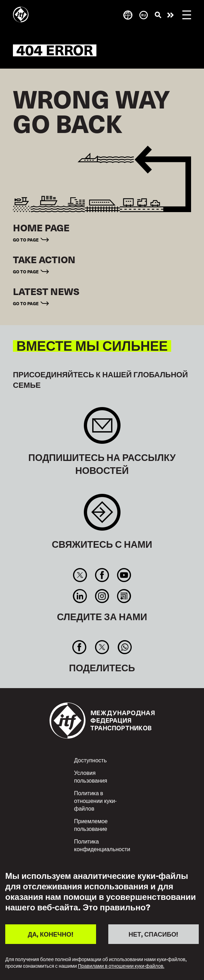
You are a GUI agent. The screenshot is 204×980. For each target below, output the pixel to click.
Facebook (102, 575)
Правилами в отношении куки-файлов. (121, 966)
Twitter (80, 575)
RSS (124, 596)
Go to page (26, 240)
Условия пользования (91, 776)
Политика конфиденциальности (102, 845)
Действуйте (170, 15)
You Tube (124, 575)
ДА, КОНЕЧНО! (51, 934)
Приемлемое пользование (91, 825)
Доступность (90, 760)
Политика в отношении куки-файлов (95, 800)
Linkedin (80, 596)
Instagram (102, 596)
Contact (102, 516)
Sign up (102, 429)
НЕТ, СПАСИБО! (153, 934)
